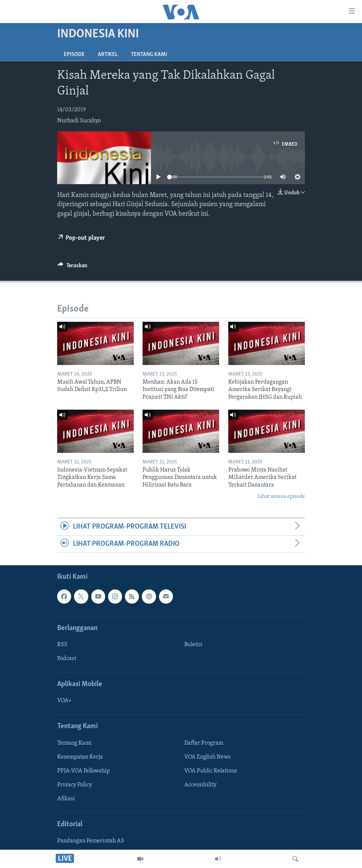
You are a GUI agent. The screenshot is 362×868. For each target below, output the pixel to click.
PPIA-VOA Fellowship (84, 771)
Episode (74, 55)
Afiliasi (66, 799)
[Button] (72, 267)
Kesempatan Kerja (80, 757)
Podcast (67, 659)
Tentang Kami (149, 55)
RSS (62, 645)
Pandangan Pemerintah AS (91, 841)
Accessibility (200, 785)
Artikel (108, 55)
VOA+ (64, 701)
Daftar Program (204, 743)
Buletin (193, 645)
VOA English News (208, 757)
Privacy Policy (75, 785)
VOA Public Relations (211, 771)
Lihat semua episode (281, 497)
